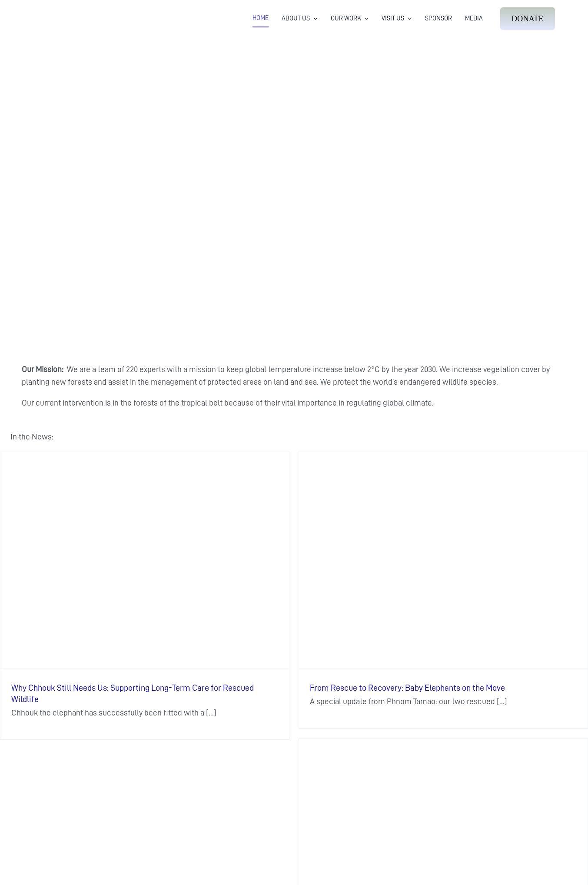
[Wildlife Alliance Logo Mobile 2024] (60, 11)
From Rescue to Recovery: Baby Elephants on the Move (407, 688)
